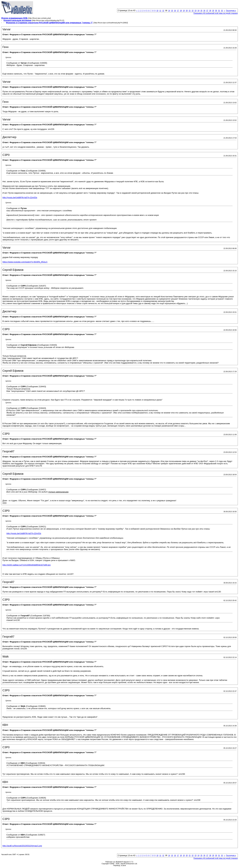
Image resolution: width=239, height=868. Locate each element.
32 (222, 11)
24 (198, 11)
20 (187, 11)
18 (181, 11)
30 (216, 11)
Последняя (231, 11)
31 (219, 11)
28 (210, 11)
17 (178, 11)
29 (213, 11)
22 (193, 11)
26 (204, 11)
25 (201, 11)
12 (163, 11)
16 (175, 11)
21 (190, 11)
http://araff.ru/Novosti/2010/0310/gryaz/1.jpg (22, 846)
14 (169, 11)
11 (160, 11)
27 (207, 11)
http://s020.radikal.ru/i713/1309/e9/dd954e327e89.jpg (27, 565)
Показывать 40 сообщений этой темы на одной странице (216, 13)
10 (157, 11)
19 (184, 11)
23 (196, 11)
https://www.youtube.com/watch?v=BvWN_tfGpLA (25, 262)
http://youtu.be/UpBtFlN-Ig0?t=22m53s (20, 197)
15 (172, 11)
